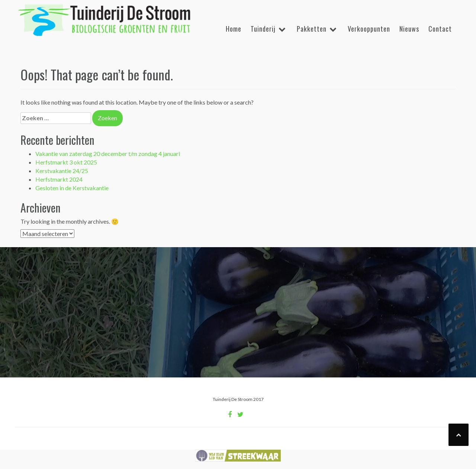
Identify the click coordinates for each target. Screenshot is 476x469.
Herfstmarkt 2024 (59, 179)
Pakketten (312, 29)
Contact (440, 29)
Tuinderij (263, 29)
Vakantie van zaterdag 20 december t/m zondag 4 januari (108, 154)
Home (234, 29)
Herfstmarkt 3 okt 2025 (66, 162)
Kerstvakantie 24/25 (62, 171)
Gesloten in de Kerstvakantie (72, 188)
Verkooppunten (369, 29)
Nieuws (409, 29)
